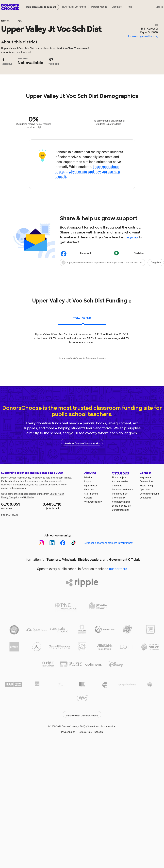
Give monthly (119, 634)
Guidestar (29, 634)
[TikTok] (74, 679)
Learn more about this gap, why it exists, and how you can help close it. (88, 236)
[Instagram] (41, 679)
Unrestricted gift (120, 646)
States (5, 21)
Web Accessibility (93, 638)
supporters (20, 642)
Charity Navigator (10, 634)
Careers (88, 634)
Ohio (19, 21)
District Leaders (90, 696)
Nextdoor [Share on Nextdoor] (130, 318)
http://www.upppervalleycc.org (143, 36)
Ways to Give (121, 609)
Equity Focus (91, 622)
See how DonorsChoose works (82, 579)
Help (130, 7)
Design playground (149, 630)
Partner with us (99, 7)
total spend (82, 383)
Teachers (53, 696)
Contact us (145, 634)
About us (117, 7)
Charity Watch (57, 630)
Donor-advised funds (123, 626)
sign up (132, 302)
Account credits (120, 618)
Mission (88, 614)
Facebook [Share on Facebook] (76, 318)
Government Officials (125, 696)
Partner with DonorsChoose (82, 849)
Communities (147, 618)
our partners (118, 705)
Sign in (159, 7)
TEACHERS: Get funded (74, 7)
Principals (69, 696)
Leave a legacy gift (122, 642)
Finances (89, 626)
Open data (145, 626)
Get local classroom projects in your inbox (108, 680)
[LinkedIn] (52, 679)
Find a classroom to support (40, 7)
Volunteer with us (121, 638)
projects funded (61, 642)
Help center (146, 614)
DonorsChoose (10, 7)
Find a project (119, 614)
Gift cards (117, 622)
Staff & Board (91, 630)
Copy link (156, 327)
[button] (112, 327)
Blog (150, 622)
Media (143, 622)
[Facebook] (63, 679)
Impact (88, 618)
